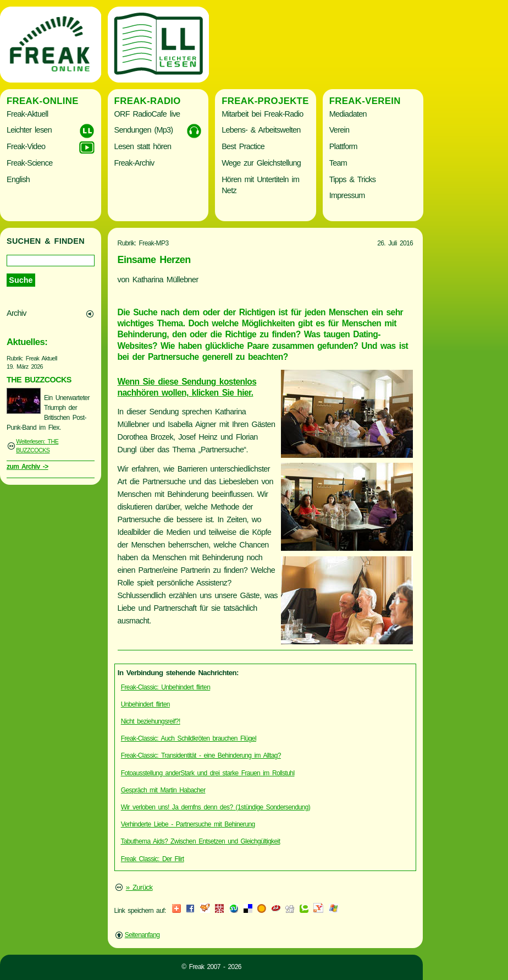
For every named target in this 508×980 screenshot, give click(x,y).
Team (338, 163)
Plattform (343, 146)
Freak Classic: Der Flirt (153, 859)
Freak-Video (26, 146)
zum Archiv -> (27, 467)
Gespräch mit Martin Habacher (163, 790)
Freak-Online (43, 101)
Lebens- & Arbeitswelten (261, 130)
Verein (339, 130)
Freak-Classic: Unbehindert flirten (165, 687)
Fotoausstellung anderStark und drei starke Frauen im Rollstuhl (208, 773)
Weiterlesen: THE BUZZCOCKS (37, 446)
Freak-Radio (148, 101)
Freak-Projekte (265, 101)
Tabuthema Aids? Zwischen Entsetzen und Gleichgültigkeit (201, 841)
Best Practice (243, 146)
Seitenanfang (142, 935)
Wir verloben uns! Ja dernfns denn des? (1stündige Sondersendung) (216, 807)
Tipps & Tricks (353, 179)
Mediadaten (348, 114)
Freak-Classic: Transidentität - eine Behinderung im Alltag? (201, 755)
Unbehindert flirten (145, 704)
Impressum (347, 195)
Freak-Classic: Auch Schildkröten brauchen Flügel (189, 738)
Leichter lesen (29, 130)
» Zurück (139, 887)
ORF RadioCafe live (147, 114)
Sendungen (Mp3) (144, 130)
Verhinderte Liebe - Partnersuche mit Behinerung (188, 824)
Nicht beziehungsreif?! (151, 721)
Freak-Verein (365, 101)
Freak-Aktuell (27, 114)
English (18, 179)
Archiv (16, 313)
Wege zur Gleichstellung (261, 163)
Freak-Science (29, 163)
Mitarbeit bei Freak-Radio (262, 114)
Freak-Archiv (134, 163)
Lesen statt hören (143, 146)
